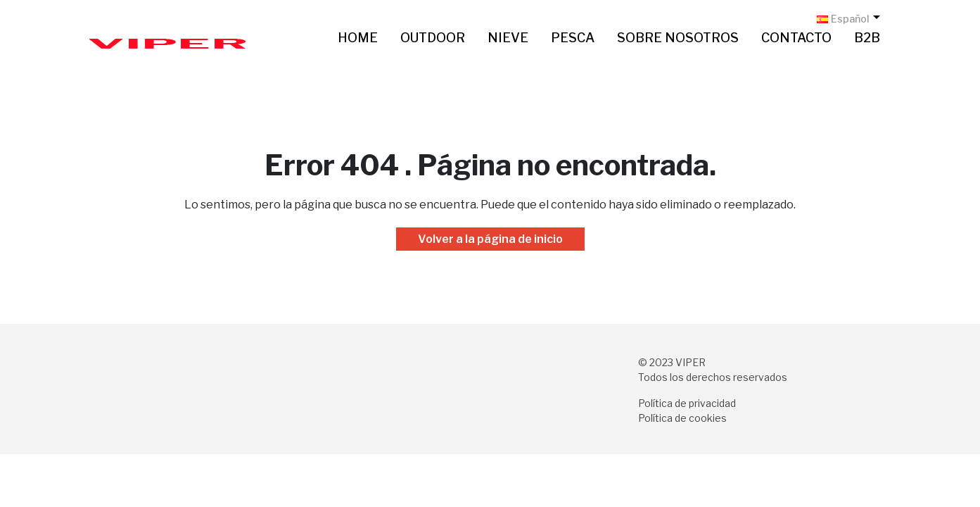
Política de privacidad (687, 403)
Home (358, 38)
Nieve (508, 38)
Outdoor (433, 38)
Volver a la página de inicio (490, 239)
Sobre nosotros (678, 38)
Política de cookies (682, 418)
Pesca (573, 38)
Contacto (796, 38)
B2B (867, 38)
